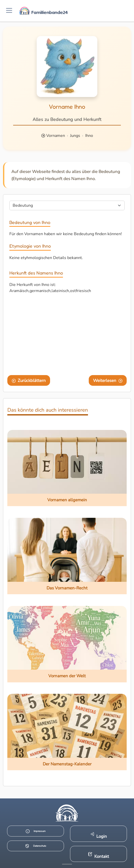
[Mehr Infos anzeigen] (67, 864)
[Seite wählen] (67, 205)
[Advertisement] (67, 335)
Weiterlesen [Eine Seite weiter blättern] (108, 381)
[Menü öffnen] (9, 11)
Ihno (89, 136)
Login (98, 836)
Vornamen (56, 136)
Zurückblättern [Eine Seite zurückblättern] (29, 381)
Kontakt (98, 856)
